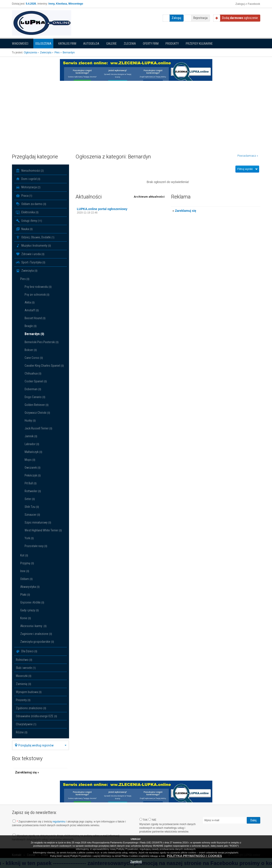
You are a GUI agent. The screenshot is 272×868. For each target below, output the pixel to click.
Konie (26, 618)
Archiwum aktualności (149, 197)
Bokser (31, 350)
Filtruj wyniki (245, 169)
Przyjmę (27, 563)
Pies (25, 279)
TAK (144, 820)
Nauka (24, 229)
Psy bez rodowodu (38, 287)
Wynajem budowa (29, 692)
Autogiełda (91, 44)
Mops (30, 460)
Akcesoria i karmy (33, 626)
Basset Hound (35, 318)
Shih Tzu (32, 507)
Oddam (26, 579)
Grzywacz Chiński (37, 413)
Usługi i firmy (29, 221)
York (29, 538)
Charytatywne (26, 724)
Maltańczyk (33, 452)
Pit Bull (31, 483)
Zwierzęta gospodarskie (37, 642)
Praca (24, 196)
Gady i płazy (30, 610)
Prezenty (23, 700)
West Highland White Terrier (43, 530)
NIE (152, 820)
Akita (30, 302)
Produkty (172, 44)
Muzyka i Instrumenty (33, 246)
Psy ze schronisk (37, 295)
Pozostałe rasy (36, 546)
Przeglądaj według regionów (41, 745)
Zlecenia (130, 44)
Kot (24, 555)
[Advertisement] (136, 114)
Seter (30, 499)
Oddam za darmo (31, 204)
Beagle (31, 326)
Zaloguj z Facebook (248, 4)
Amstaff (32, 310)
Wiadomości (20, 44)
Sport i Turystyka (31, 262)
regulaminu (59, 822)
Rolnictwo (24, 660)
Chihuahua (33, 373)
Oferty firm (151, 44)
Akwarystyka (30, 587)
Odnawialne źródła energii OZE (36, 716)
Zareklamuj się (185, 211)
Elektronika (27, 212)
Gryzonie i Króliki (32, 602)
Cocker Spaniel (36, 381)
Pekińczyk (33, 475)
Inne (25, 571)
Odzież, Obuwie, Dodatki (35, 237)
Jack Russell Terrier (38, 428)
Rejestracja (200, 18)
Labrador (32, 444)
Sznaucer (32, 515)
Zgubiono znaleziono (31, 708)
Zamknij (136, 862)
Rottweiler (33, 491)
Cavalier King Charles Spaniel (44, 366)
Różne (22, 732)
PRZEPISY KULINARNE (199, 44)
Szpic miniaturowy (38, 522)
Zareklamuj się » (27, 772)
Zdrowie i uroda (30, 254)
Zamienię (24, 684)
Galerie (112, 44)
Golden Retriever (37, 405)
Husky (30, 420)
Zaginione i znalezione (36, 634)
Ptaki (25, 595)
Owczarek (33, 468)
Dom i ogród (28, 179)
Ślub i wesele (26, 668)
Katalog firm (67, 44)
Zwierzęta (27, 271)
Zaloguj (176, 18)
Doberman (33, 389)
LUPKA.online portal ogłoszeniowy (102, 209)
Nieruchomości (30, 171)
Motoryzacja (28, 187)
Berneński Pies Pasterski (42, 342)
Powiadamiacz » (248, 156)
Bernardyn (34, 334)
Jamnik (31, 436)
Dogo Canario (35, 397)
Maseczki (24, 676)
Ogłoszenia (43, 44)
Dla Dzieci (27, 651)
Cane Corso (34, 358)
